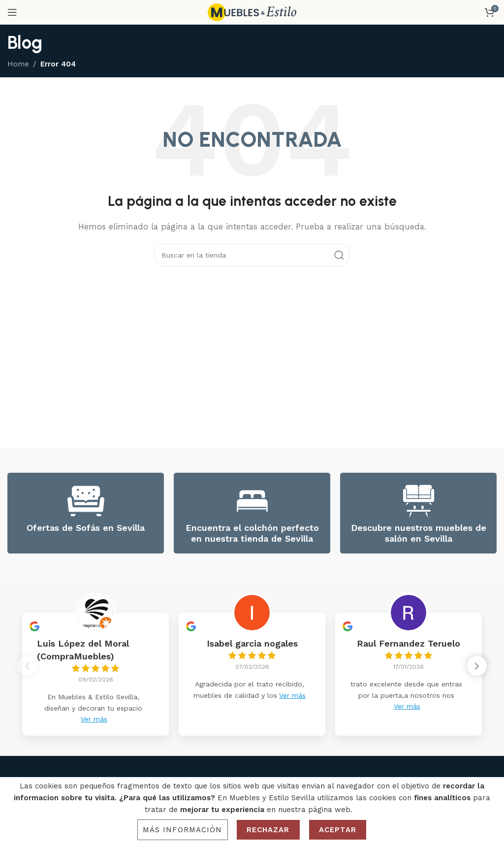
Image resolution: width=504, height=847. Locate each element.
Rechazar (268, 830)
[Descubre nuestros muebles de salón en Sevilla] (419, 501)
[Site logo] (252, 12)
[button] (477, 668)
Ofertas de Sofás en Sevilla (86, 528)
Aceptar (338, 830)
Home (18, 64)
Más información (183, 830)
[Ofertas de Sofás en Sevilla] (86, 501)
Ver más (94, 719)
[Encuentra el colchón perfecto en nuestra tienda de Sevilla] (252, 501)
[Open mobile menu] (12, 12)
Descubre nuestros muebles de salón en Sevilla (419, 533)
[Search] (252, 255)
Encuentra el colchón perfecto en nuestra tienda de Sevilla (252, 533)
